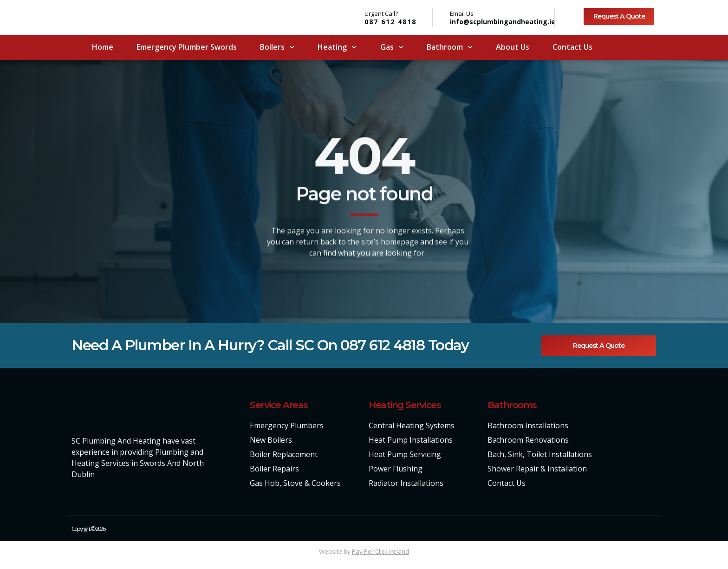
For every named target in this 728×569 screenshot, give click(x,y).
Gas (392, 47)
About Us (513, 47)
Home (103, 47)
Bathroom (450, 47)
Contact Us (572, 47)
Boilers (277, 47)
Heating (337, 47)
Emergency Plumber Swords (187, 47)
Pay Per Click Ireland (380, 552)
